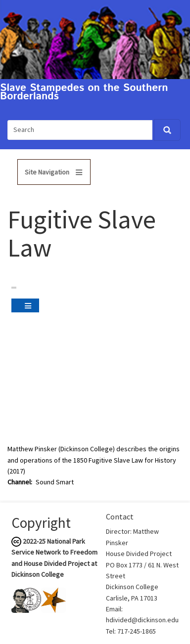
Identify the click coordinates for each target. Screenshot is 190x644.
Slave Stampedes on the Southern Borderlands (84, 92)
